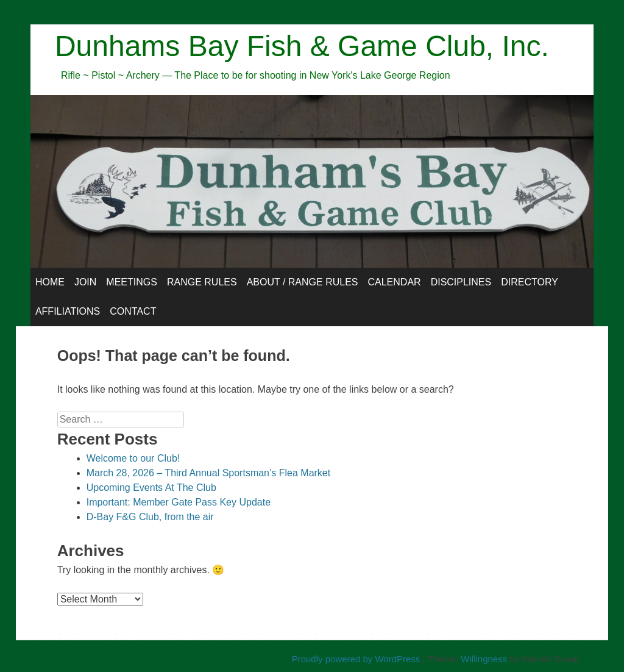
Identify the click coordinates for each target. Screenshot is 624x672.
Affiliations (68, 311)
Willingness (484, 659)
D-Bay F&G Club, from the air (150, 517)
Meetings (132, 282)
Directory (530, 282)
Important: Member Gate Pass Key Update (179, 502)
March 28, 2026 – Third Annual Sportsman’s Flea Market (209, 473)
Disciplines (461, 282)
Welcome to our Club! (133, 458)
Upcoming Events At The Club (151, 488)
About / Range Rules (303, 282)
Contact (133, 311)
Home (50, 282)
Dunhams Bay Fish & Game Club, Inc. (302, 46)
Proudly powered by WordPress (356, 659)
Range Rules (202, 282)
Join (85, 282)
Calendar (394, 282)
